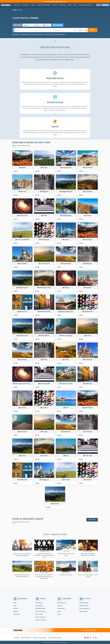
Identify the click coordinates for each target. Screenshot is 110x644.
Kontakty (60, 606)
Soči (67, 407)
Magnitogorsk (23, 287)
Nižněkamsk (89, 311)
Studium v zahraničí (41, 620)
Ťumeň (45, 456)
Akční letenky (39, 603)
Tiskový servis (61, 608)
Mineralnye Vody (45, 287)
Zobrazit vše (17, 614)
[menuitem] (17, 5)
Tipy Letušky (66, 551)
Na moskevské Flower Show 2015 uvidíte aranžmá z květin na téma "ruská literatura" (44, 576)
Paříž (15, 603)
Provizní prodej (83, 611)
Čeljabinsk (89, 191)
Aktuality (22, 573)
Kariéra (59, 611)
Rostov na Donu (67, 383)
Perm (67, 359)
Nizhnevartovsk (45, 311)
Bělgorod (45, 191)
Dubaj (15, 606)
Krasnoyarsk (45, 263)
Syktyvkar (67, 431)
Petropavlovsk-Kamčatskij (23, 383)
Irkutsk (89, 215)
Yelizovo (56, 504)
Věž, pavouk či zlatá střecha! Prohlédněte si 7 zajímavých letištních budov (44, 555)
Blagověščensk (67, 191)
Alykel (23, 167)
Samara (23, 407)
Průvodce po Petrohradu (66, 575)
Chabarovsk (23, 215)
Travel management (84, 608)
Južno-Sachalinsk (23, 239)
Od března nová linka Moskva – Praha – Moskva (88, 576)
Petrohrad (89, 359)
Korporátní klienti (84, 603)
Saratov (45, 407)
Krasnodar (23, 263)
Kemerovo (89, 239)
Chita (45, 215)
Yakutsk (89, 480)
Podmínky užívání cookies (40, 638)
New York (16, 608)
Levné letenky (39, 606)
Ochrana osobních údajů (55, 638)
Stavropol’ (23, 431)
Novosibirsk (45, 335)
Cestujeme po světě (44, 551)
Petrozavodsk (45, 383)
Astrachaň (89, 167)
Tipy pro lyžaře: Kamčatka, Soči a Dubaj (66, 554)
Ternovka (89, 431)
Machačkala (67, 263)
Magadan (89, 263)
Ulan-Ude (89, 456)
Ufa (67, 456)
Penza (45, 359)
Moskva (89, 287)
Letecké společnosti (41, 617)
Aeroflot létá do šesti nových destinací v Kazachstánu (22, 576)
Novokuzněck (23, 335)
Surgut (45, 431)
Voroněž (67, 480)
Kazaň (67, 239)
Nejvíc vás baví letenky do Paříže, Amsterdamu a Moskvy (22, 555)
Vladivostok (23, 480)
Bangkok (16, 611)
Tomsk (23, 456)
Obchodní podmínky (26, 638)
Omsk (89, 335)
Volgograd (45, 480)
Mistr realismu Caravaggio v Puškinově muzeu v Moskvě (88, 554)
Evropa (15, 10)
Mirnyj (67, 287)
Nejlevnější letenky (40, 608)
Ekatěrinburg (67, 215)
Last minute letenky (41, 611)
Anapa (45, 167)
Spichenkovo (89, 407)
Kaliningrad (45, 239)
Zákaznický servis (62, 603)
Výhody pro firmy (84, 606)
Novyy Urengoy (67, 335)
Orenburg (23, 359)
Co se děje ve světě (88, 551)
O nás (59, 614)
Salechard (89, 383)
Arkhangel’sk (67, 167)
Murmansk (23, 311)
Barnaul (23, 191)
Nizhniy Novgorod (67, 311)
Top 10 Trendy (39, 614)
